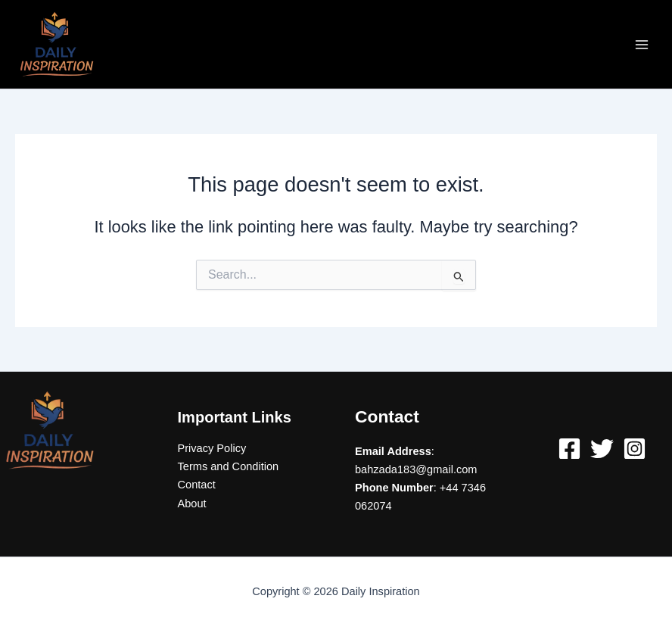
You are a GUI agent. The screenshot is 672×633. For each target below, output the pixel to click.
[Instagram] (635, 449)
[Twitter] (602, 449)
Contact (197, 485)
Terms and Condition (229, 466)
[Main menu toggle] (642, 44)
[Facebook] (569, 449)
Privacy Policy (212, 448)
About (192, 504)
